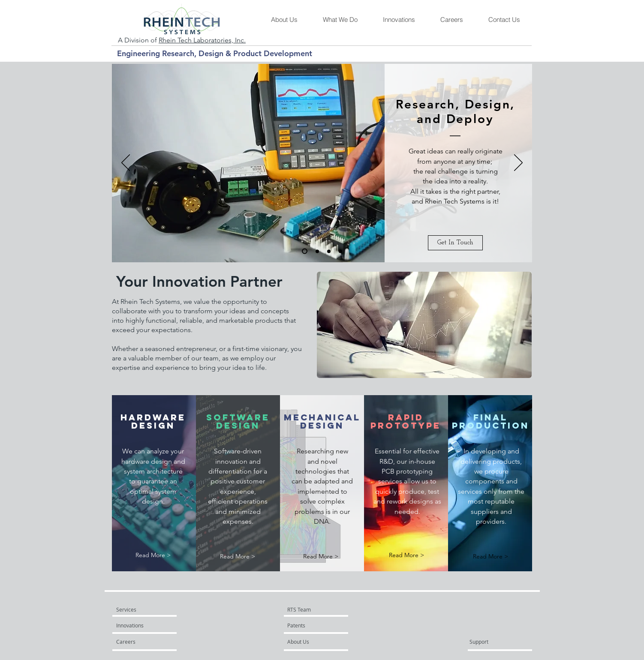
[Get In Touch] (455, 243)
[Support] (490, 642)
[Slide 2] (317, 251)
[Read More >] (153, 555)
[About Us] (320, 642)
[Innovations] (139, 625)
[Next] (518, 163)
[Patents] (310, 625)
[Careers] (139, 642)
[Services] (141, 609)
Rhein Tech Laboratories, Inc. (202, 40)
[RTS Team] (318, 609)
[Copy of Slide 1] (340, 251)
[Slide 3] (329, 251)
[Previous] (126, 163)
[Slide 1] (305, 251)
